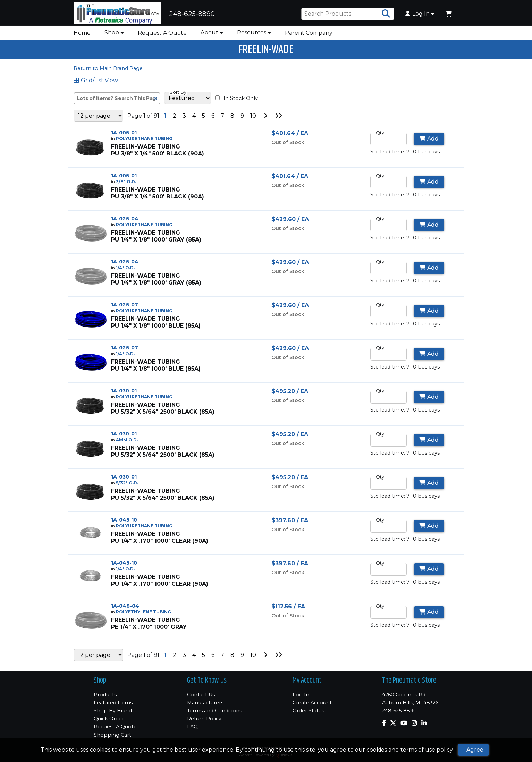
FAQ (192, 727)
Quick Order (109, 719)
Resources (254, 35)
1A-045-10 (124, 522)
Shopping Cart (112, 735)
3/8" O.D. (126, 184)
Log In (420, 15)
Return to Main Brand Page (108, 70)
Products (105, 695)
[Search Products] (386, 15)
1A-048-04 (125, 608)
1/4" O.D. (125, 270)
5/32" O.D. (127, 485)
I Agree (473, 750)
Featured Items (113, 703)
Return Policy (204, 719)
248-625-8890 (399, 711)
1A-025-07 (125, 307)
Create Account (312, 703)
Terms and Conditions (214, 711)
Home (82, 35)
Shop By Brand (113, 711)
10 (253, 118)
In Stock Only (237, 100)
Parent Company (309, 35)
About (212, 35)
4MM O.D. (127, 442)
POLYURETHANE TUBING (144, 141)
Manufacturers (205, 703)
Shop (114, 35)
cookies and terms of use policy (409, 750)
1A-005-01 (124, 135)
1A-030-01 (124, 393)
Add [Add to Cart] (429, 141)
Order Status (308, 711)
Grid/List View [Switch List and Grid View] (96, 83)
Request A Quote (162, 35)
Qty (380, 135)
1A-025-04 (125, 221)
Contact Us (201, 695)
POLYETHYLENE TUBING (143, 614)
